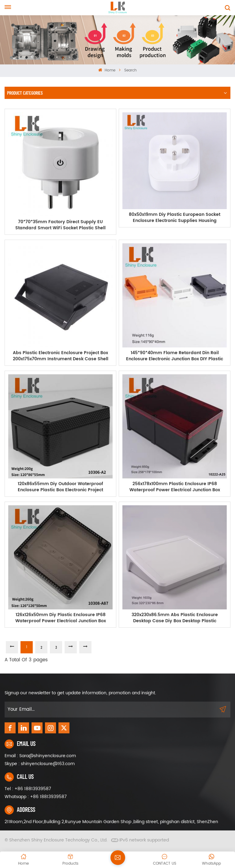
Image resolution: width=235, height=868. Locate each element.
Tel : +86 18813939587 (28, 789)
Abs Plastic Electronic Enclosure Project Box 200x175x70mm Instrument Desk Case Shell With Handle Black (61, 356)
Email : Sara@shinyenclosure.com (40, 756)
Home (107, 70)
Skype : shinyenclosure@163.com (40, 764)
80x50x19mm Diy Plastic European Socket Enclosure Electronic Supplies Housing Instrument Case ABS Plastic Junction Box (175, 218)
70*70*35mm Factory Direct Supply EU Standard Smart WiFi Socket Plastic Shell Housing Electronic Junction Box (60, 225)
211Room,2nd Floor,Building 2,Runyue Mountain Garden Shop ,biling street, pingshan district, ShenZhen (111, 822)
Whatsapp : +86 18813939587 (36, 797)
